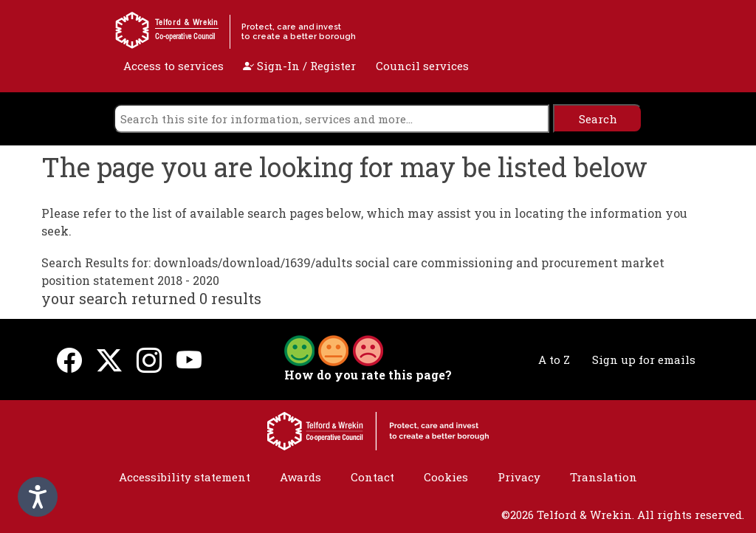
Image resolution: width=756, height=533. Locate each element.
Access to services (173, 66)
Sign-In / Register (299, 66)
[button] (334, 349)
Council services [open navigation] (422, 66)
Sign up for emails (644, 360)
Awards (300, 477)
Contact (372, 477)
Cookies (446, 477)
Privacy (519, 477)
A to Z (554, 360)
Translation (604, 477)
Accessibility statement (185, 477)
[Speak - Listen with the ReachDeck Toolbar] (38, 497)
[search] (332, 118)
